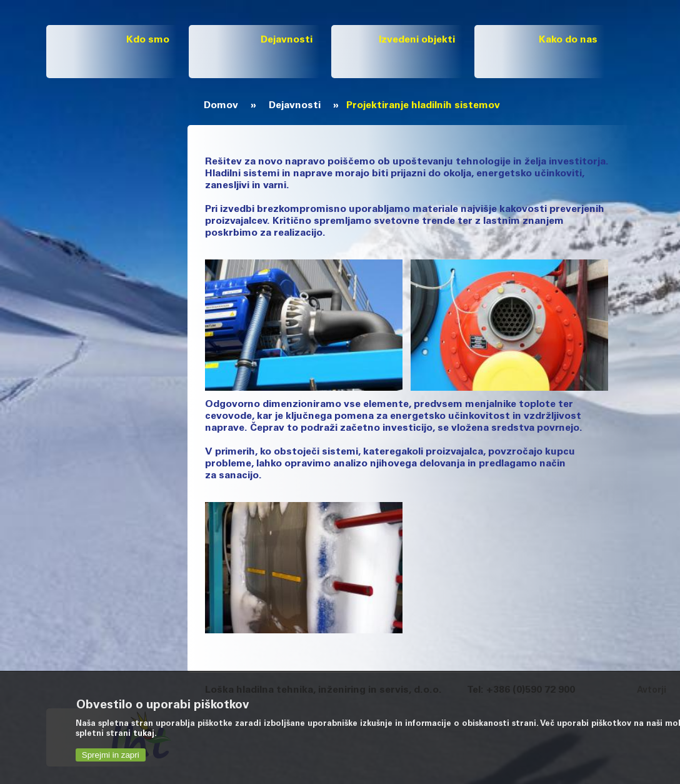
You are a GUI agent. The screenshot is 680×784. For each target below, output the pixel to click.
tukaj (144, 734)
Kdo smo (148, 40)
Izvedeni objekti (417, 40)
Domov (221, 106)
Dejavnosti (287, 40)
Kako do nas (568, 40)
